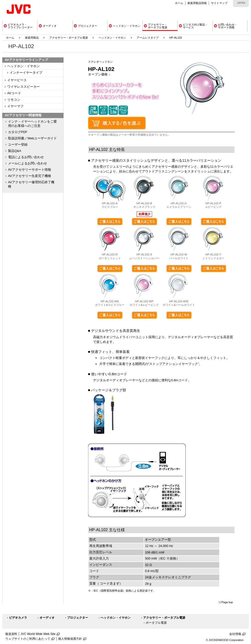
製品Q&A (15, 151)
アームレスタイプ (148, 38)
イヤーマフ (15, 106)
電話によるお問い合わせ (26, 157)
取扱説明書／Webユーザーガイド (32, 138)
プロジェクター (78, 618)
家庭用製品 (32, 38)
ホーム (179, 3)
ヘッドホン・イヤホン (113, 38)
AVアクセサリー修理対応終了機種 (31, 184)
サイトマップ (219, 3)
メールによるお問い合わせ (28, 163)
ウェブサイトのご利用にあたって (28, 639)
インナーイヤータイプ (26, 73)
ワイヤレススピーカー (24, 87)
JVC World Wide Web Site (38, 634)
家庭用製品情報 (197, 3)
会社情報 (235, 634)
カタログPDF (18, 132)
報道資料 (11, 634)
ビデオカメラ (18, 618)
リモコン (14, 100)
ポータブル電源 (156, 623)
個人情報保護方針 (70, 639)
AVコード (14, 93)
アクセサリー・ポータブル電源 (69, 38)
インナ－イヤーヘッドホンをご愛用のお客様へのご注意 (32, 124)
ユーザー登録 (18, 145)
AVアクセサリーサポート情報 (30, 170)
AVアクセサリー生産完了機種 (30, 176)
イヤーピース (17, 80)
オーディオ (47, 618)
